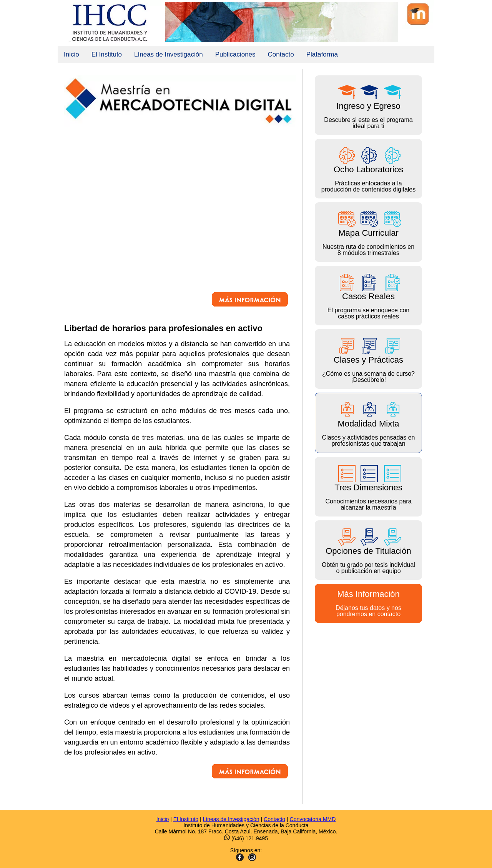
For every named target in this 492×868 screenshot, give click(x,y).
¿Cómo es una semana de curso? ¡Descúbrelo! (368, 359)
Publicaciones (235, 54)
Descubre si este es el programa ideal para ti (368, 105)
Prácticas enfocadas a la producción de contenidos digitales (368, 169)
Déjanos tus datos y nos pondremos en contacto (368, 603)
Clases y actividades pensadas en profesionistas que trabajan (368, 423)
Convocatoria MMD (313, 819)
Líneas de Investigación (169, 54)
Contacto (281, 54)
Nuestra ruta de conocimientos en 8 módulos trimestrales (368, 232)
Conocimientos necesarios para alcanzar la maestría (368, 487)
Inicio (71, 54)
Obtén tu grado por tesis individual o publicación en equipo (368, 550)
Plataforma (322, 54)
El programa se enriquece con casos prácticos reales (368, 296)
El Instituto (107, 54)
